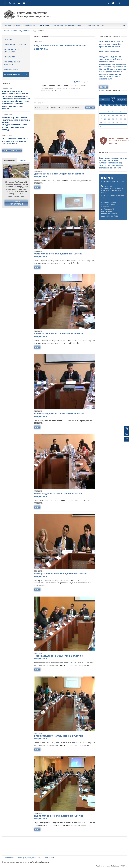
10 (101, 115)
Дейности (30, 25)
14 (117, 115)
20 (113, 119)
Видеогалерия (25, 31)
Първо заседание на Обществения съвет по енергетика (59, 817)
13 (113, 115)
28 (117, 123)
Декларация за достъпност (30, 857)
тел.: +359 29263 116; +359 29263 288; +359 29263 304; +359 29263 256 (113, 190)
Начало (6, 31)
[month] (114, 101)
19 (109, 119)
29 (121, 123)
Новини (45, 25)
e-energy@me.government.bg (112, 181)
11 (105, 115)
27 (113, 123)
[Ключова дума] (75, 107)
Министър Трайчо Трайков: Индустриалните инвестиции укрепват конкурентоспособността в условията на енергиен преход (16, 124)
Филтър (90, 107)
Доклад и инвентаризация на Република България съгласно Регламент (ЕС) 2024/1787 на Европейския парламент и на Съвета (113, 163)
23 (125, 119)
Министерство (12, 25)
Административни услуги (68, 25)
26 (109, 123)
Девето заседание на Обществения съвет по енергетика (59, 175)
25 (105, 123)
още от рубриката (12, 151)
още (37, 187)
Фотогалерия (11, 69)
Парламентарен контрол (12, 63)
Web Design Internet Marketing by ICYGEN (111, 866)
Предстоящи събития (15, 44)
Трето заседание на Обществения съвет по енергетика (58, 657)
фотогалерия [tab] (10, 160)
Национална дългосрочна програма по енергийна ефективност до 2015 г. (111, 44)
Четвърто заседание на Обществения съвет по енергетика (61, 575)
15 (121, 115)
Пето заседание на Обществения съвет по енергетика (58, 495)
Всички (103, 87)
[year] (113, 98)
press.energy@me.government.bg (113, 196)
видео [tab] (23, 160)
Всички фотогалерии (16, 203)
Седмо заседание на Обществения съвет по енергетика (59, 335)
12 (109, 115)
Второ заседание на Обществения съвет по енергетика (59, 737)
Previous (5, 173)
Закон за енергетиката (110, 52)
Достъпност (9, 857)
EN (108, 3)
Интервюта (10, 57)
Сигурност (50, 857)
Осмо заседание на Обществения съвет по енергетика (58, 255)
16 (125, 115)
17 (101, 119)
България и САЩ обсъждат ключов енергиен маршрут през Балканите (15, 141)
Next (27, 173)
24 (101, 123)
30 (125, 123)
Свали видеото (81, 82)
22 (121, 119)
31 (101, 126)
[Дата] (42, 107)
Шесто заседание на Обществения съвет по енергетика (59, 415)
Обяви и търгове (95, 25)
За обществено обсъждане (12, 51)
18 (105, 119)
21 (117, 119)
